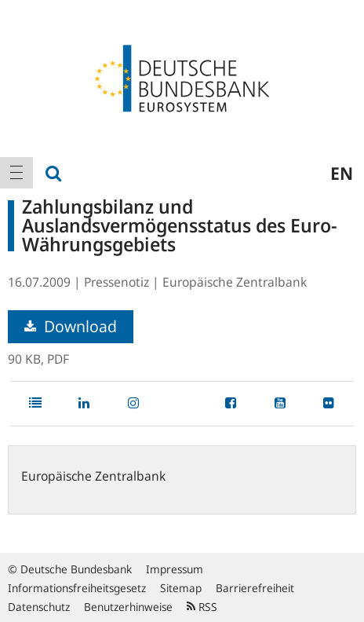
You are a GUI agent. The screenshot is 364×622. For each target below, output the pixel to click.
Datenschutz (39, 607)
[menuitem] (16, 173)
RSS (202, 607)
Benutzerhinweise (128, 607)
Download (71, 326)
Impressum (175, 569)
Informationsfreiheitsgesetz (77, 588)
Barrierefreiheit (255, 588)
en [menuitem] (342, 173)
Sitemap (181, 588)
